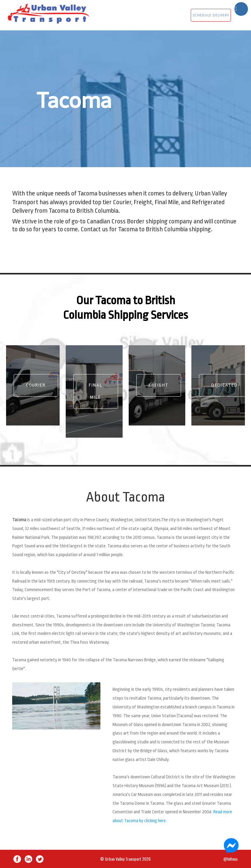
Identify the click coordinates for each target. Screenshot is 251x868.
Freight (159, 385)
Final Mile (96, 391)
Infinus (232, 859)
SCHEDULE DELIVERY (211, 15)
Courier (36, 385)
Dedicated (225, 385)
